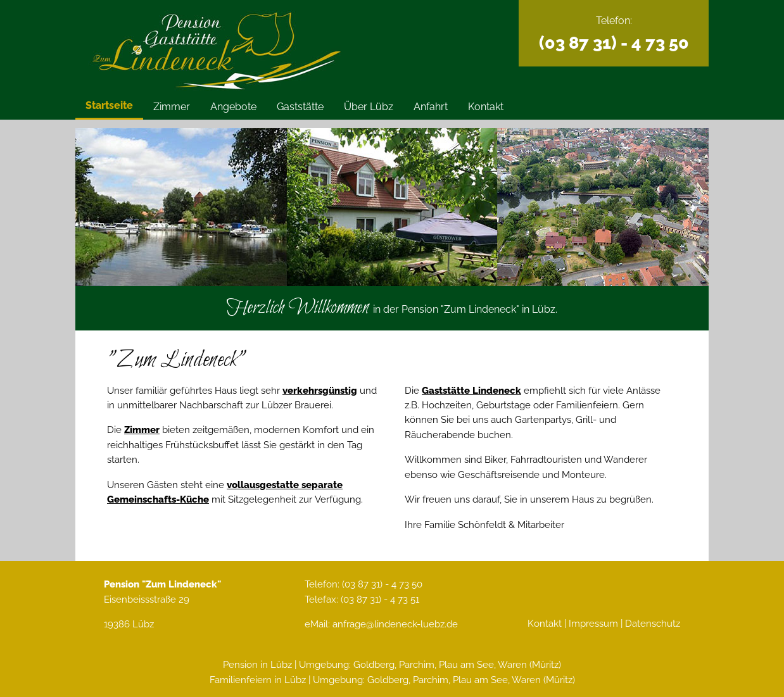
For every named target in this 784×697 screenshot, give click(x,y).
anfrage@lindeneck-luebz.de (395, 624)
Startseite (109, 105)
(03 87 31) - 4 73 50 (614, 42)
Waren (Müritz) (529, 664)
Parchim (417, 664)
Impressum (593, 623)
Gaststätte (300, 107)
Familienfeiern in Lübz (258, 680)
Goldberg (374, 664)
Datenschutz (653, 623)
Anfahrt (431, 107)
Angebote (233, 107)
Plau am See (466, 664)
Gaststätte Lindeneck (471, 390)
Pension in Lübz (257, 664)
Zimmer (172, 107)
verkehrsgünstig (320, 390)
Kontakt (486, 107)
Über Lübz (369, 107)
